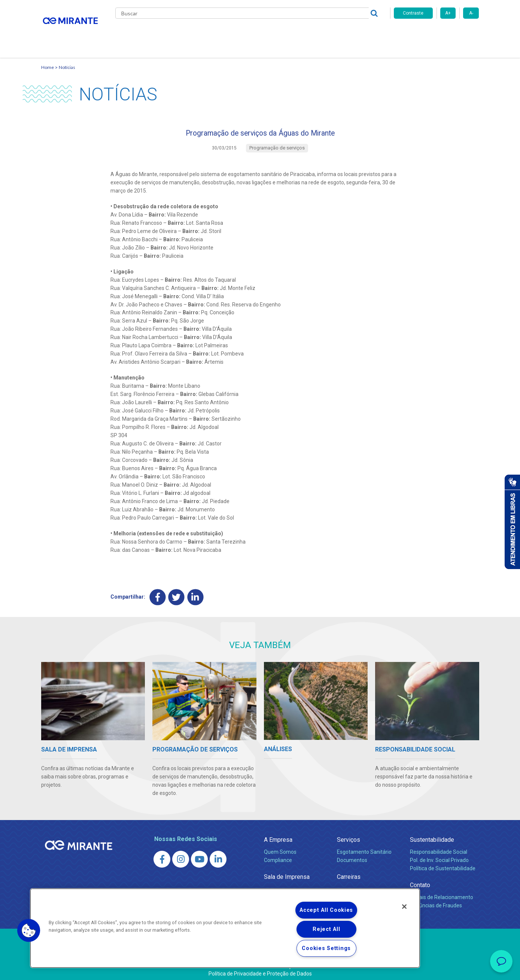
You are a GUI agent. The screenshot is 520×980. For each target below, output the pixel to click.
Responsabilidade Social (439, 847)
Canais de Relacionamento (442, 892)
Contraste (413, 13)
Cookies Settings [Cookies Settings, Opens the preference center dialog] (326, 948)
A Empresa (278, 835)
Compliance (278, 855)
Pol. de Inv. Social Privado (439, 855)
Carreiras (290, 34)
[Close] (404, 907)
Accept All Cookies (326, 910)
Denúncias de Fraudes (436, 901)
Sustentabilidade (432, 835)
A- (471, 13)
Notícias (67, 58)
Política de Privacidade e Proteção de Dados (260, 969)
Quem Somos (280, 847)
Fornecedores (330, 34)
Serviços (349, 835)
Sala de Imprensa (287, 872)
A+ (448, 13)
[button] (29, 931)
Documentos (352, 855)
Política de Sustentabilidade (443, 863)
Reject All (326, 929)
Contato (368, 34)
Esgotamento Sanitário (364, 847)
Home (48, 58)
